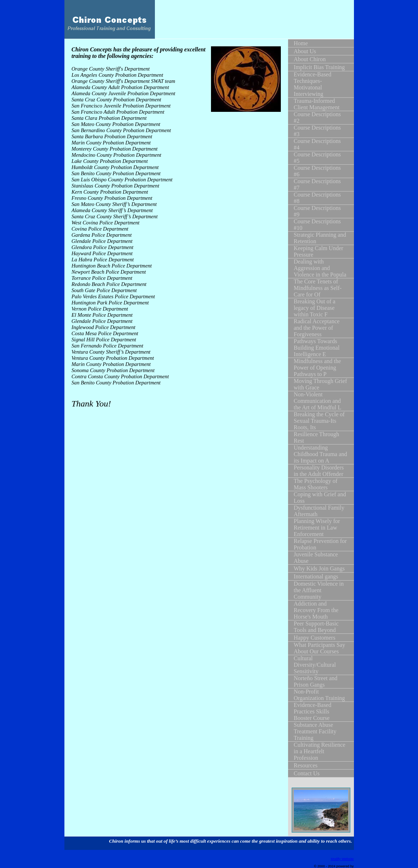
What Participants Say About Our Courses (320, 648)
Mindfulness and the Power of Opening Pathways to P (318, 368)
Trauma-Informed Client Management (317, 104)
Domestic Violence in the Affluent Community (319, 590)
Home (301, 43)
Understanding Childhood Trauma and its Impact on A (321, 454)
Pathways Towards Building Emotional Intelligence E (317, 348)
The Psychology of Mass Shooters (316, 484)
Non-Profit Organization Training (319, 695)
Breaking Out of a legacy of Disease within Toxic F (315, 308)
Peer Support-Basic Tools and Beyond (316, 627)
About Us (305, 51)
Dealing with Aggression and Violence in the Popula (320, 268)
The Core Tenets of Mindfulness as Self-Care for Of (318, 288)
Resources (306, 765)
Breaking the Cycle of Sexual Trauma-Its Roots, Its (319, 421)
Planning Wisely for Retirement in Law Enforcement (317, 528)
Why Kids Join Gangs (319, 568)
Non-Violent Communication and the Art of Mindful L (318, 401)
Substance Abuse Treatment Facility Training (315, 731)
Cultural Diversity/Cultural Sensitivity (315, 665)
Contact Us (307, 773)
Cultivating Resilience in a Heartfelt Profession (320, 751)
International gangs (316, 576)
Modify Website (342, 859)
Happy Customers (315, 638)
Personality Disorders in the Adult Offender (319, 471)
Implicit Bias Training (319, 67)
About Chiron (310, 59)
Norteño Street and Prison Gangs (316, 681)
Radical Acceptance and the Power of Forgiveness (317, 328)
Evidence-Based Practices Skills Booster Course (313, 711)
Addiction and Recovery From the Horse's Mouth (316, 610)
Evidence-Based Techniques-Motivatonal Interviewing (313, 84)
